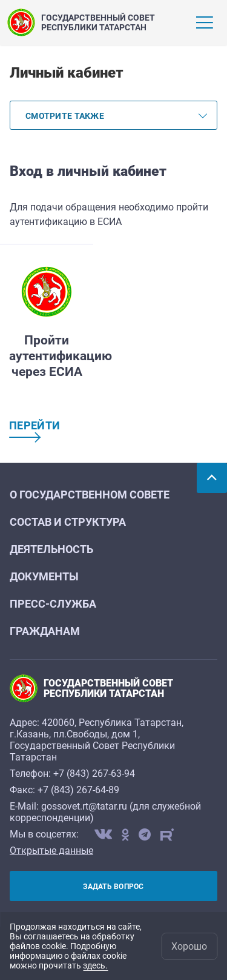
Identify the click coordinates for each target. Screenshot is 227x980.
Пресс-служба (53, 604)
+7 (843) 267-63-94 (94, 774)
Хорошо (189, 946)
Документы (44, 576)
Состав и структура (68, 522)
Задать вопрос (113, 887)
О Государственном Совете (90, 495)
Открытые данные (51, 851)
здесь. (95, 965)
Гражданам (45, 631)
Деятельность (51, 549)
